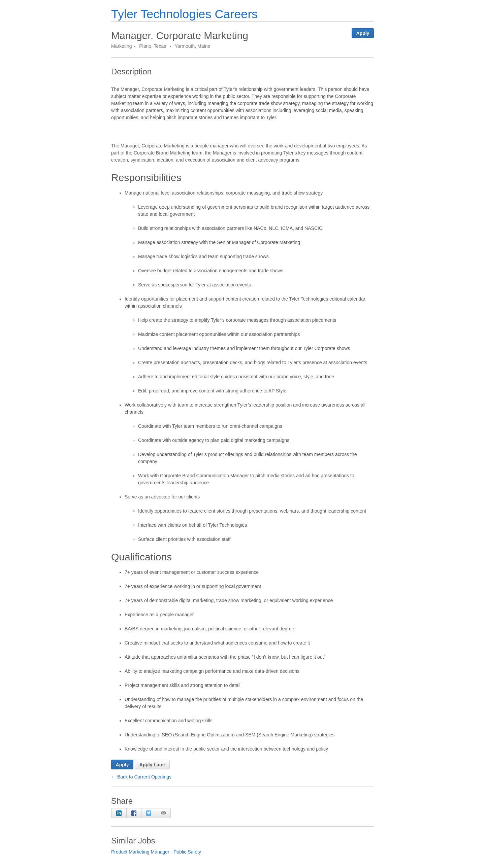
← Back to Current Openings (141, 777)
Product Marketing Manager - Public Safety (156, 852)
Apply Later (152, 765)
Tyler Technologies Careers (184, 14)
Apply (363, 33)
